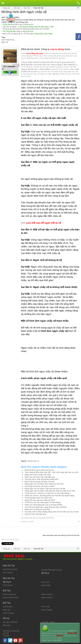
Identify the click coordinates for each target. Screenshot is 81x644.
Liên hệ (6, 633)
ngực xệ (5, 42)
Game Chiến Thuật (10, 598)
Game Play (46, 585)
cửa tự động (11, 27)
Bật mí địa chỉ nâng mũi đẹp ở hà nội (39, 482)
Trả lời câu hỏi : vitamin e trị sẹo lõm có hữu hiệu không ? (48, 493)
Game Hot (45, 582)
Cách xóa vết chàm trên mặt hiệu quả (40, 477)
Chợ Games (8, 585)
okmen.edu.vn (33, 461)
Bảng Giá (7, 625)
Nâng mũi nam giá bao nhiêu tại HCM (40, 500)
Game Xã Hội (47, 598)
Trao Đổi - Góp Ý (48, 622)
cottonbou (24, 522)
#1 (79, 522)
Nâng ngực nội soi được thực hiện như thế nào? (44, 484)
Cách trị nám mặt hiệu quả (35, 514)
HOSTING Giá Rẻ (10, 569)
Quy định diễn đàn (10, 622)
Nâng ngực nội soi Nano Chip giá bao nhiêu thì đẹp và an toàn (50, 491)
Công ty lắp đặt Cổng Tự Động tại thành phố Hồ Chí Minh (26, 29)
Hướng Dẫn (8, 607)
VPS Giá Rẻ (8, 573)
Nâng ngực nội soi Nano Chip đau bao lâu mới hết (45, 489)
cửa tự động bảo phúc (35, 54)
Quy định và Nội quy (11, 631)
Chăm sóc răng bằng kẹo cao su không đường (43, 505)
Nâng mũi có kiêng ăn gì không (37, 509)
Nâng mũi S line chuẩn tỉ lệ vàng (38, 475)
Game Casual (47, 594)
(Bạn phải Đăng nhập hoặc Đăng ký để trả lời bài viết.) (61, 535)
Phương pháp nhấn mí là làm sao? (39, 498)
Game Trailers (47, 610)
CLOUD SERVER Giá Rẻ (51, 570)
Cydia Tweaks (8, 613)
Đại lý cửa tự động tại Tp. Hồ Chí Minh (18, 34)
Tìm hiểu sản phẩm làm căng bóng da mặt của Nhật (46, 507)
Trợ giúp (6, 636)
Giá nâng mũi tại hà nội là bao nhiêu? (40, 486)
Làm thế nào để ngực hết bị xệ (43, 223)
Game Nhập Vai (9, 594)
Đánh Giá (7, 610)
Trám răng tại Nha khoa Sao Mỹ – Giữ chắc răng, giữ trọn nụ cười (51, 472)
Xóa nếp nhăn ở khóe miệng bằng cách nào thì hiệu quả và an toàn (52, 512)
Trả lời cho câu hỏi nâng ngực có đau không (42, 502)
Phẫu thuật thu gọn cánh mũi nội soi (39, 470)
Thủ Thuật (45, 607)
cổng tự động (21, 31)
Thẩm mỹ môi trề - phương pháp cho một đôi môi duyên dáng (49, 496)
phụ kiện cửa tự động (20, 24)
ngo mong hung (8, 40)
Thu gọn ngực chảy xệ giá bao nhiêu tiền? (42, 479)
